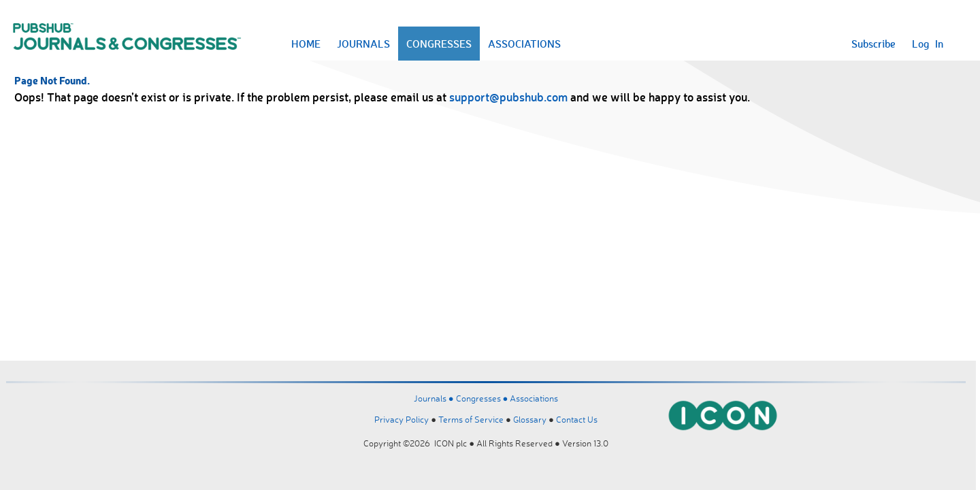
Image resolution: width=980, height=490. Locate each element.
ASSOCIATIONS (524, 44)
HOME (306, 44)
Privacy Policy (402, 419)
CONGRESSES (439, 44)
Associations (534, 398)
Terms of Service (471, 419)
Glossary (530, 419)
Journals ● (435, 398)
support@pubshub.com (508, 97)
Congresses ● (483, 398)
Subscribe (873, 44)
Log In (928, 44)
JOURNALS (363, 44)
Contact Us (577, 419)
